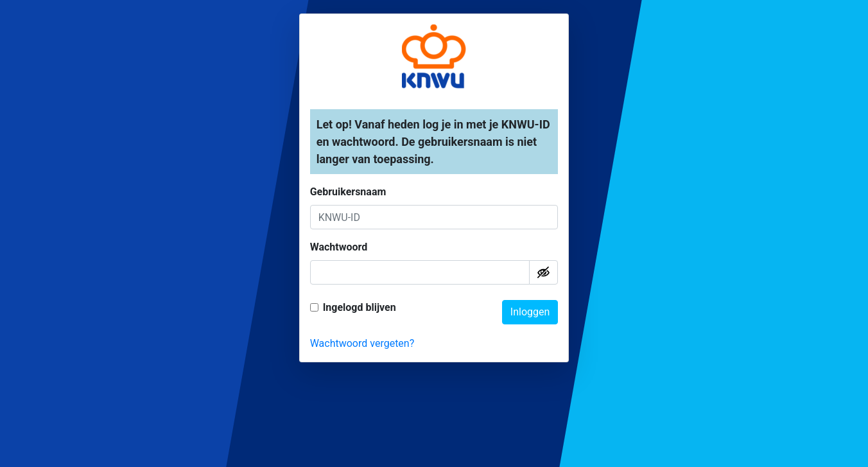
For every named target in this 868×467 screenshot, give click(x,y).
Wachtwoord (339, 247)
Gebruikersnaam (348, 192)
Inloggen (530, 312)
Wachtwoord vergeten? (362, 343)
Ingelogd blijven (360, 307)
